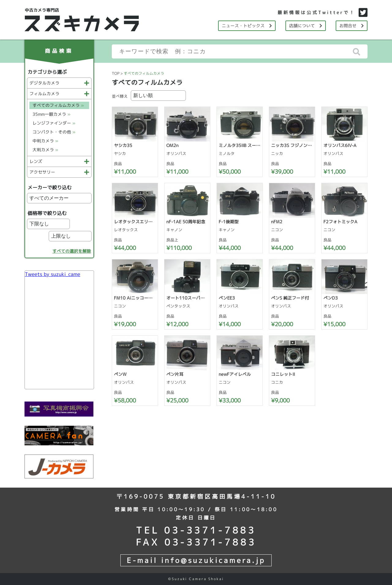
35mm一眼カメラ (51, 114)
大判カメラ (45, 150)
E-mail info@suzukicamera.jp (196, 560)
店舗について (306, 26)
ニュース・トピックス (247, 26)
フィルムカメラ (59, 94)
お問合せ (352, 26)
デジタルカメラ (59, 83)
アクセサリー (59, 172)
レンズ (59, 161)
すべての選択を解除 (72, 251)
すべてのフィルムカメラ (58, 105)
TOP (116, 73)
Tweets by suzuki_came (53, 274)
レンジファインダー (54, 123)
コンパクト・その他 (54, 132)
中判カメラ (45, 141)
